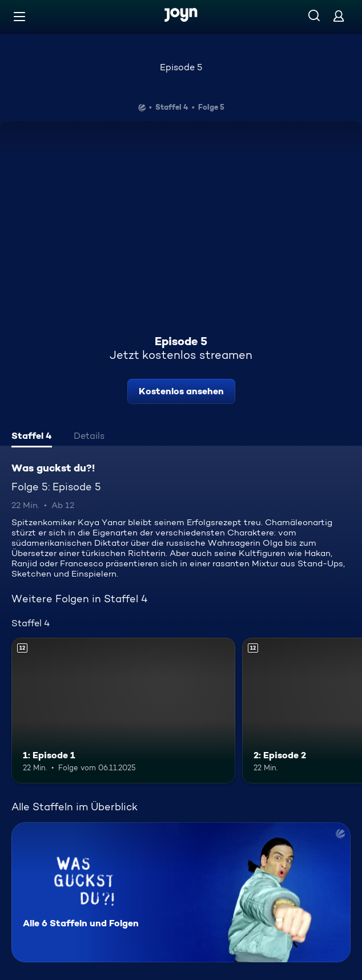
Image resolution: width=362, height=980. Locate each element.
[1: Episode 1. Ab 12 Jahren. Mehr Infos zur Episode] (123, 711)
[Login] (339, 16)
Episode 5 (181, 67)
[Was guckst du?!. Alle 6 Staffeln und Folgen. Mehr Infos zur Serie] (181, 892)
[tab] (32, 437)
